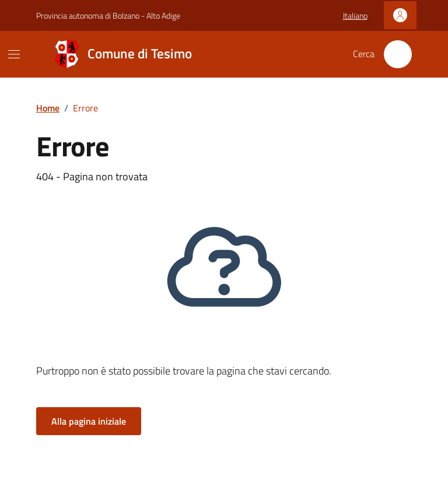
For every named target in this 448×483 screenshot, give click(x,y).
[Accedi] (400, 15)
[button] (355, 16)
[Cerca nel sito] (398, 54)
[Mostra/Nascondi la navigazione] (14, 54)
